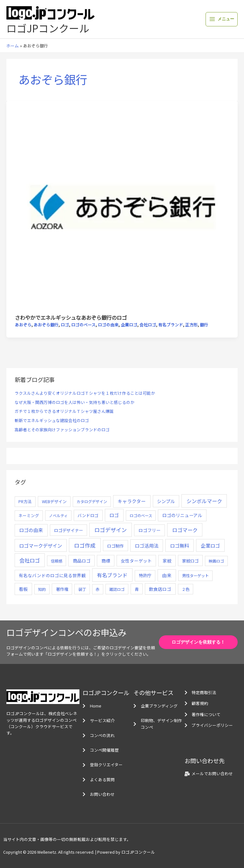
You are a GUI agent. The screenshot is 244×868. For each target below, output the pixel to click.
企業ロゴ (129, 325)
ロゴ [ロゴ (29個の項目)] (114, 515)
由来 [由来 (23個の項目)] (167, 575)
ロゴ (65, 325)
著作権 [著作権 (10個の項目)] (62, 589)
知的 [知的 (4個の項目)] (42, 589)
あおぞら (23, 325)
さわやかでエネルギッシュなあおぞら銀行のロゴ (71, 318)
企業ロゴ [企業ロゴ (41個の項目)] (210, 545)
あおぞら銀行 (46, 325)
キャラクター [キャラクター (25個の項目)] (132, 501)
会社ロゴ (148, 325)
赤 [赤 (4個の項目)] (98, 589)
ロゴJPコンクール (48, 28)
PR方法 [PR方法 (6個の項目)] (25, 501)
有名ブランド (171, 325)
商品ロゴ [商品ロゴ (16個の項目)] (82, 561)
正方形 (191, 325)
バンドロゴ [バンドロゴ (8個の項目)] (88, 515)
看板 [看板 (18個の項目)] (23, 589)
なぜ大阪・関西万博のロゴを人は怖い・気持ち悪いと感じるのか (75, 402)
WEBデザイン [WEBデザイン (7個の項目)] (54, 501)
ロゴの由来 (108, 325)
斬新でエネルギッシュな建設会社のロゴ (52, 420)
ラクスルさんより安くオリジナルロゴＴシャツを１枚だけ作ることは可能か (85, 393)
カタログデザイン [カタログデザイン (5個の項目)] (92, 502)
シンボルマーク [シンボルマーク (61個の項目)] (204, 501)
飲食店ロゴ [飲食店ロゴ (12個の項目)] (160, 589)
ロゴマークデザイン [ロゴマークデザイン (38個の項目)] (41, 545)
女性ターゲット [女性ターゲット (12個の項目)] (136, 561)
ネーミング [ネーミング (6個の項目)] (29, 515)
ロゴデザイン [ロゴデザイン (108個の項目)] (111, 530)
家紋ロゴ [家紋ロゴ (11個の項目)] (190, 561)
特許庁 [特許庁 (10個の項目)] (145, 575)
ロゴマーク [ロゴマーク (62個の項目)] (185, 530)
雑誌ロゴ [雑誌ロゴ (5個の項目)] (117, 589)
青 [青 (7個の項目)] (137, 589)
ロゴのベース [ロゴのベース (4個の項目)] (141, 515)
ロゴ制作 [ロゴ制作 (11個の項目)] (115, 546)
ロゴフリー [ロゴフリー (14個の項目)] (150, 530)
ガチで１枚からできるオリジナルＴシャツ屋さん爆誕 (64, 411)
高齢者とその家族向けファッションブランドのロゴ (62, 430)
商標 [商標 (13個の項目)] (106, 561)
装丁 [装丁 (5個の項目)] (82, 589)
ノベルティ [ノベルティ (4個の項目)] (58, 515)
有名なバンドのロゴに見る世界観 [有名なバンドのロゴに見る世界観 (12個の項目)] (52, 575)
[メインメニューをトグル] (222, 19)
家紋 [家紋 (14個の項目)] (167, 561)
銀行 (204, 325)
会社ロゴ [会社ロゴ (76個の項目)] (30, 560)
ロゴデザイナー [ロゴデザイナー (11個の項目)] (68, 530)
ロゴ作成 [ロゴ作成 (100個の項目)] (85, 545)
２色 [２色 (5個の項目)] (186, 589)
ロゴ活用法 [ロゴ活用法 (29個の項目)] (147, 546)
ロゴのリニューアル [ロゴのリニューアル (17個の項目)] (182, 515)
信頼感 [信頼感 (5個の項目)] (57, 561)
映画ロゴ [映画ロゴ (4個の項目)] (216, 561)
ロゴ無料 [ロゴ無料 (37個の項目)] (180, 545)
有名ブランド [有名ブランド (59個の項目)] (112, 575)
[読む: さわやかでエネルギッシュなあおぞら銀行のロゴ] (122, 207)
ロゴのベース (83, 325)
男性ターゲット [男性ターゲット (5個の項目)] (195, 576)
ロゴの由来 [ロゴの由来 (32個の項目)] (31, 530)
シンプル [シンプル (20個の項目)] (166, 501)
